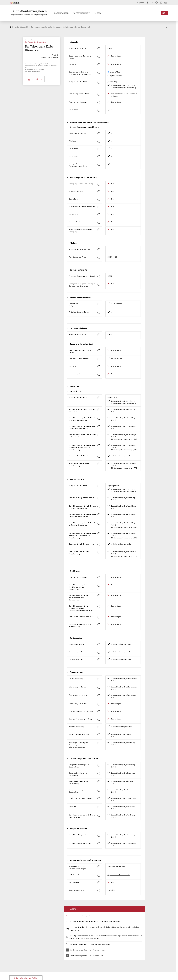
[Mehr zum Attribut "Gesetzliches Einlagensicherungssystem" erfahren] (99, 304)
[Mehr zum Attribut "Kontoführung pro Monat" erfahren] (99, 49)
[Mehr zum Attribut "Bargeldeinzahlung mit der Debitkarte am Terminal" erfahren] (99, 410)
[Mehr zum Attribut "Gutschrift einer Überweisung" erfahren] (99, 735)
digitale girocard (116, 76)
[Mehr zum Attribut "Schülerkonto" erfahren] (99, 199)
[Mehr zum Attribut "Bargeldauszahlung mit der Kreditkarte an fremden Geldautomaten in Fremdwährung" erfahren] (99, 606)
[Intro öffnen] (166, 3)
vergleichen (35, 79)
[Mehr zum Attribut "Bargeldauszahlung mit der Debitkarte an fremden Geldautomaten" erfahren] (99, 435)
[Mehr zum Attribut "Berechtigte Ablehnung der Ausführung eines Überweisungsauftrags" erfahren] (99, 743)
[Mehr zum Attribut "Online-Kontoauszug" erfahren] (99, 660)
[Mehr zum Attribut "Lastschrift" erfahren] (99, 807)
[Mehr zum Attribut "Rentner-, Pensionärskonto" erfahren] (99, 222)
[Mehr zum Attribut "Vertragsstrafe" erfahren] (99, 883)
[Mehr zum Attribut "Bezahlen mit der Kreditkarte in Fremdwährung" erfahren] (99, 625)
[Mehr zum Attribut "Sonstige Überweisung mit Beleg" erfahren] (99, 719)
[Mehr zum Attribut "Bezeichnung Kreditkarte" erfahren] (99, 94)
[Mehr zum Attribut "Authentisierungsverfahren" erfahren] (99, 164)
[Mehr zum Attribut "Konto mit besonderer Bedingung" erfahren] (99, 184)
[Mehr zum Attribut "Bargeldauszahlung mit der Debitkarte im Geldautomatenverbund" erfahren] (99, 427)
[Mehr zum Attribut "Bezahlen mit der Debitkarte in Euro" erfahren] (99, 456)
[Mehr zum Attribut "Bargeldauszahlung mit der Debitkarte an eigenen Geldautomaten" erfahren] (99, 418)
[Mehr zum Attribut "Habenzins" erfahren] (99, 65)
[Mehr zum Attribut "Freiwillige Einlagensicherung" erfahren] (99, 312)
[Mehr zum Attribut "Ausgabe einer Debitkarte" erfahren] (99, 82)
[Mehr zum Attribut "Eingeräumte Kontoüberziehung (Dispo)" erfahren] (99, 56)
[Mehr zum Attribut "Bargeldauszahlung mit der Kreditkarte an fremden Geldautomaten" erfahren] (99, 596)
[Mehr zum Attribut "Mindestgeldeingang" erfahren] (99, 192)
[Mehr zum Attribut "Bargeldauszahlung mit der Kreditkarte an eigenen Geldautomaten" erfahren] (99, 585)
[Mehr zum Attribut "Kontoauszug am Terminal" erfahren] (99, 652)
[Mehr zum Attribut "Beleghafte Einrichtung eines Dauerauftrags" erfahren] (99, 765)
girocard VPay (115, 72)
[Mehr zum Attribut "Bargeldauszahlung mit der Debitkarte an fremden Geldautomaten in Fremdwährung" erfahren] (99, 446)
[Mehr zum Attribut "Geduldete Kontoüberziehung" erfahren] (99, 359)
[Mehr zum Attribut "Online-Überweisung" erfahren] (99, 679)
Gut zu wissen (61, 13)
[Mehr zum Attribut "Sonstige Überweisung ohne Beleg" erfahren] (99, 712)
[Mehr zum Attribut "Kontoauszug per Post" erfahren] (99, 645)
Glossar (98, 13)
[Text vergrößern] (152, 3)
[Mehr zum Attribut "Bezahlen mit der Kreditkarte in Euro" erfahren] (99, 617)
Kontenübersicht (82, 13)
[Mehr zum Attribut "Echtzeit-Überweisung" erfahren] (99, 727)
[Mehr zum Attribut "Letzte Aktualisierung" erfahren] (99, 890)
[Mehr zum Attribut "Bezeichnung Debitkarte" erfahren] (99, 72)
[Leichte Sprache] (161, 3)
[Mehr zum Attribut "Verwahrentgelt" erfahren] (99, 374)
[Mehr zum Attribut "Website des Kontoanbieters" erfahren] (99, 875)
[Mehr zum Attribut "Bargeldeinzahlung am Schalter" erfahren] (99, 835)
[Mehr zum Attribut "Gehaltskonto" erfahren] (99, 215)
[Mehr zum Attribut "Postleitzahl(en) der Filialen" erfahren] (99, 257)
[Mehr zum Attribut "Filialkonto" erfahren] (99, 141)
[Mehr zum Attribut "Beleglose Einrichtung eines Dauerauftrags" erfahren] (99, 773)
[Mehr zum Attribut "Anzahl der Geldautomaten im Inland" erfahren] (99, 277)
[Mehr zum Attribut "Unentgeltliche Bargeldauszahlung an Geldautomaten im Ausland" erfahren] (99, 284)
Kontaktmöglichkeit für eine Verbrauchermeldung (35, 70)
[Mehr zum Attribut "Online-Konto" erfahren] (99, 110)
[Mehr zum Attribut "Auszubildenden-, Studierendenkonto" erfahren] (99, 207)
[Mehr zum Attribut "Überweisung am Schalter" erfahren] (99, 687)
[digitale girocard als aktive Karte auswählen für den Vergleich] (108, 76)
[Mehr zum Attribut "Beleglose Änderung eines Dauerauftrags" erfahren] (99, 790)
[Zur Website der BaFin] (19, 3)
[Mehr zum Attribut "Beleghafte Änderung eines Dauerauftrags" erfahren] (99, 782)
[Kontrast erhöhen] (148, 3)
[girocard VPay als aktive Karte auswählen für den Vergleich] (108, 72)
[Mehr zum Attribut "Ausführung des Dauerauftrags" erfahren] (99, 799)
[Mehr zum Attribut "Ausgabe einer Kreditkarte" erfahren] (99, 103)
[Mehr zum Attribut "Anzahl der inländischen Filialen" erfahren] (99, 250)
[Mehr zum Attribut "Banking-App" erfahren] (99, 157)
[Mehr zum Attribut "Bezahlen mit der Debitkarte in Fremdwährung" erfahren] (99, 464)
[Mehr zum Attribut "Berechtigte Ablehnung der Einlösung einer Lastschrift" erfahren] (99, 815)
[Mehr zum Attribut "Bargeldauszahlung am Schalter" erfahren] (99, 844)
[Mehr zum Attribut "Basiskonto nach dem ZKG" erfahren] (99, 134)
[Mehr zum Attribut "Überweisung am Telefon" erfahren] (99, 704)
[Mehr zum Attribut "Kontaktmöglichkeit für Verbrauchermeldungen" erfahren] (99, 867)
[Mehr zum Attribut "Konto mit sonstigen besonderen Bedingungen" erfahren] (99, 230)
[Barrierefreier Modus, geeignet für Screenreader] (157, 3)
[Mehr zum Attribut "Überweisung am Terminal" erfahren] (99, 696)
